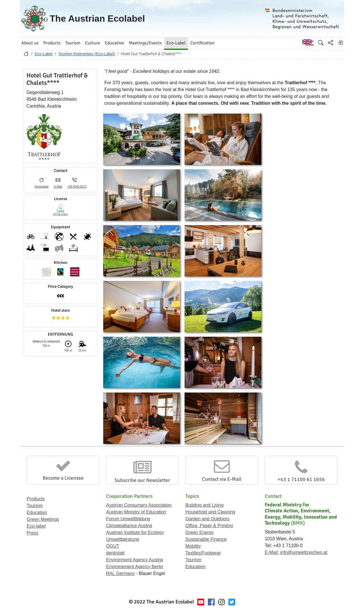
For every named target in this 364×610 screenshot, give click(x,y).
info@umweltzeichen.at (304, 552)
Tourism (35, 506)
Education (37, 513)
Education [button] (114, 43)
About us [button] (30, 43)
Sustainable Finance (206, 539)
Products (36, 499)
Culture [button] (93, 43)
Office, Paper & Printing (209, 526)
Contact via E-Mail (222, 479)
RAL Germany (120, 573)
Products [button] (52, 43)
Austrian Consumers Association (139, 505)
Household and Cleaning (210, 512)
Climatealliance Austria (129, 526)
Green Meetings (43, 519)
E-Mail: (272, 552)
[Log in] (340, 43)
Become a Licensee (63, 478)
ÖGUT (113, 546)
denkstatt (115, 553)
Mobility (193, 546)
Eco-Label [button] (176, 43)
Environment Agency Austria (135, 560)
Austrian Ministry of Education (136, 512)
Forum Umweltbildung (128, 519)
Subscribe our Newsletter (142, 480)
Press (33, 533)
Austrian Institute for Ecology (135, 532)
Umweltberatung (123, 539)
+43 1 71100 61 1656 (301, 479)
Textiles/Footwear (203, 553)
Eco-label (36, 526)
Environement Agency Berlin (135, 567)
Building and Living (204, 505)
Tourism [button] (73, 43)
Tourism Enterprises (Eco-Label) (87, 54)
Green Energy (200, 532)
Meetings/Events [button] (145, 43)
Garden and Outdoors (207, 519)
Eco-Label (44, 54)
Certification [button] (202, 43)
